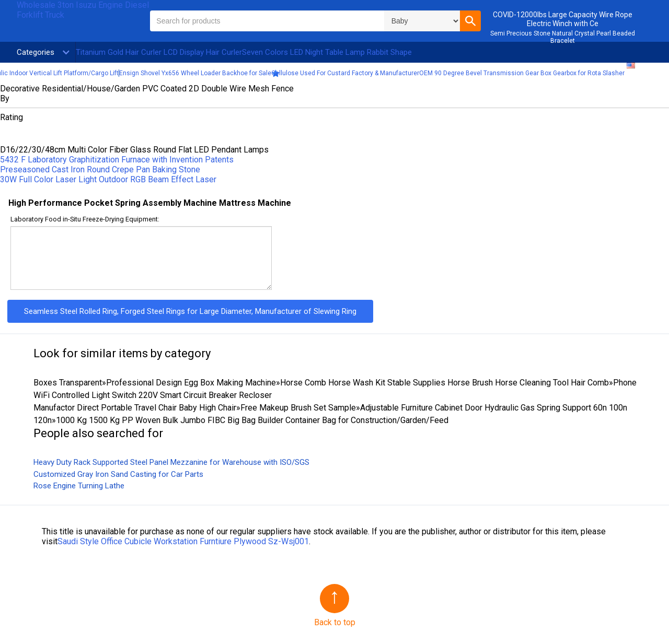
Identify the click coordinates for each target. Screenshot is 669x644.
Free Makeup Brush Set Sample (298, 408)
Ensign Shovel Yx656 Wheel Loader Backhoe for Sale (195, 73)
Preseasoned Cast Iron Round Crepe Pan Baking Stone (100, 169)
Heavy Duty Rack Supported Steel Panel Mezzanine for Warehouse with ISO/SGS (171, 462)
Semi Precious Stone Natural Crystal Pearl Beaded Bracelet (563, 37)
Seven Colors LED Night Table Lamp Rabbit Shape (327, 52)
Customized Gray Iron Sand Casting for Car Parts (118, 474)
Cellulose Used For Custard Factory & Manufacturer (345, 73)
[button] (470, 21)
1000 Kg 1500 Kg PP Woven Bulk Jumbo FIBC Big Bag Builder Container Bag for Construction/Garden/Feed (252, 420)
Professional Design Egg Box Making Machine (191, 383)
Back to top (335, 622)
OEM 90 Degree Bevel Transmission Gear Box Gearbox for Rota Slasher (522, 73)
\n (422, 21)
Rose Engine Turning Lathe (79, 486)
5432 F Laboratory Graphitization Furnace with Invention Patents (117, 160)
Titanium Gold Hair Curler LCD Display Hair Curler (159, 52)
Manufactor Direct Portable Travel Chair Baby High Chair (135, 408)
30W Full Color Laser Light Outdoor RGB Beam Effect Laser (108, 179)
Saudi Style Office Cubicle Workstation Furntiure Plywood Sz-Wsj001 (183, 541)
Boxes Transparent (68, 383)
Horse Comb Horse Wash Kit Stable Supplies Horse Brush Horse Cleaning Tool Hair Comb (445, 383)
